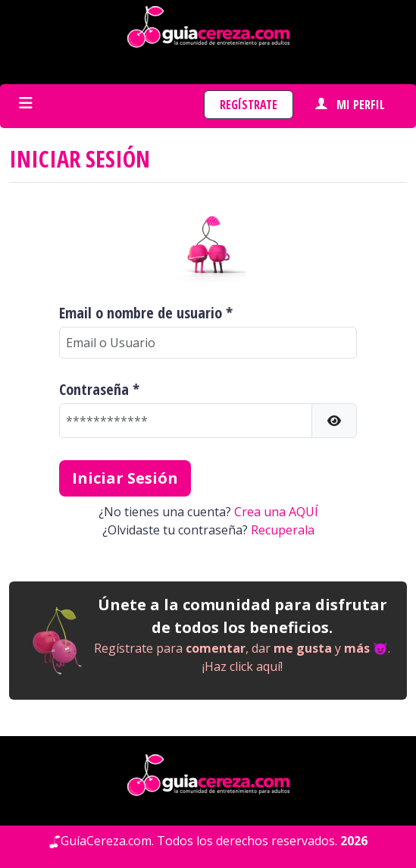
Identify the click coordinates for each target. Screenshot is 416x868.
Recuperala (283, 530)
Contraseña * (99, 390)
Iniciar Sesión (125, 478)
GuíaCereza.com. (107, 841)
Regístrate (249, 105)
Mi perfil (350, 105)
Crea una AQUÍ (276, 512)
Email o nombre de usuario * (146, 313)
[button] (334, 421)
